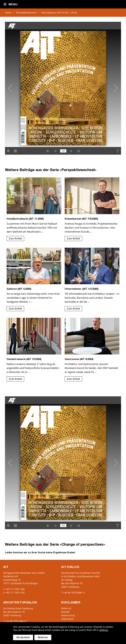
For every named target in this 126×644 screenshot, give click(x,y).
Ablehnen (43, 638)
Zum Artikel (15, 239)
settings (104, 630)
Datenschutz (68, 615)
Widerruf (66, 608)
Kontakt (65, 612)
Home (8, 13)
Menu (10, 4)
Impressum (67, 619)
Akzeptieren (23, 638)
